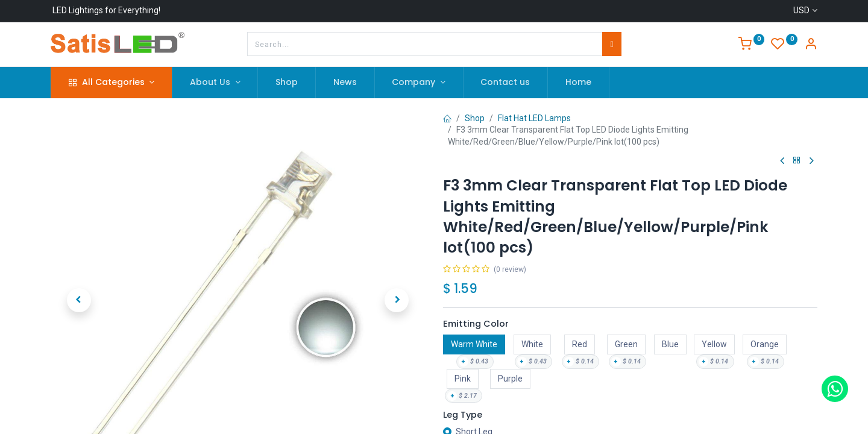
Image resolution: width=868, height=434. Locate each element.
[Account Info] (811, 45)
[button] (79, 275)
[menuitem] (287, 83)
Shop (475, 118)
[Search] (612, 44)
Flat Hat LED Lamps (534, 118)
